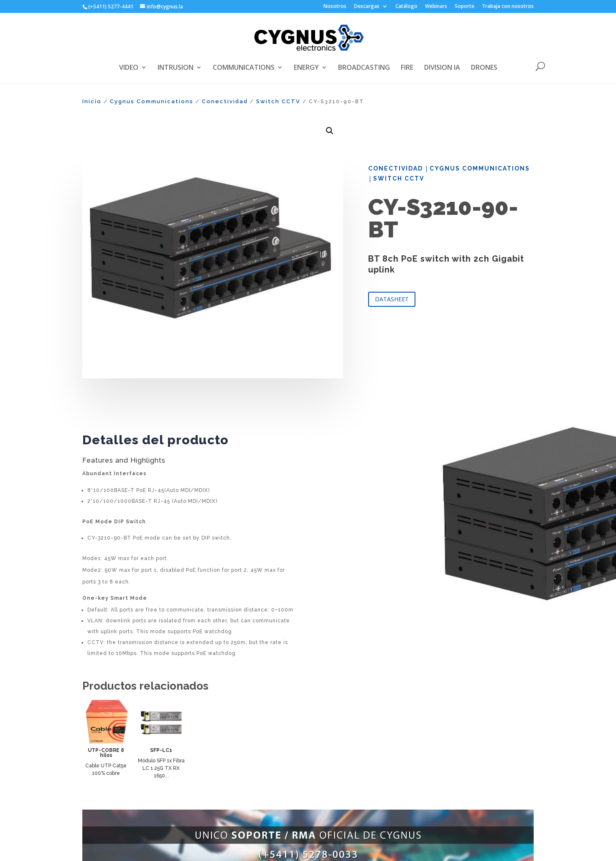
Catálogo (406, 7)
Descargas (367, 7)
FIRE (407, 68)
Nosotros (335, 7)
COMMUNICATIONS (244, 68)
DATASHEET (392, 299)
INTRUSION (176, 68)
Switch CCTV (278, 101)
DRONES (484, 68)
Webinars (436, 7)
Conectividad (225, 101)
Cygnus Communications (152, 101)
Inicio (92, 101)
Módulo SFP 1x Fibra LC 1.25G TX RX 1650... (161, 768)
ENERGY (306, 68)
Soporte (465, 7)
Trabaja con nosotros (508, 7)
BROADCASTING (364, 68)
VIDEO (129, 68)
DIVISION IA (442, 68)
